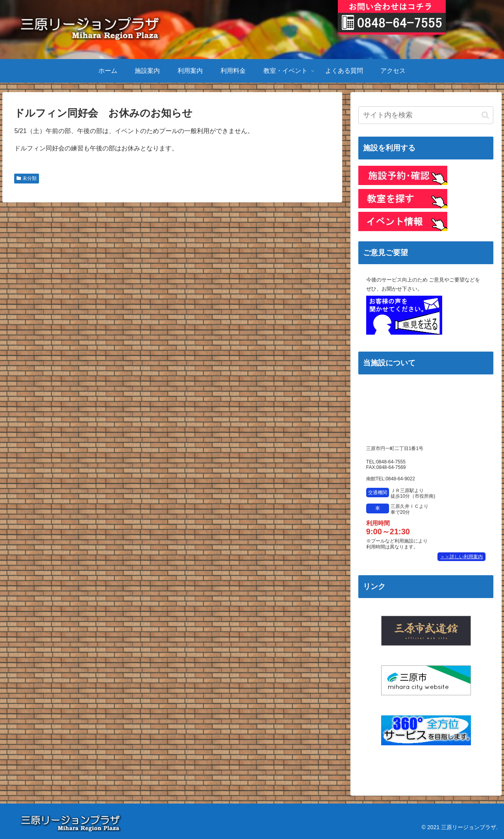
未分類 (26, 178)
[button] (485, 115)
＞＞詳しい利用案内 (461, 557)
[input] (426, 115)
